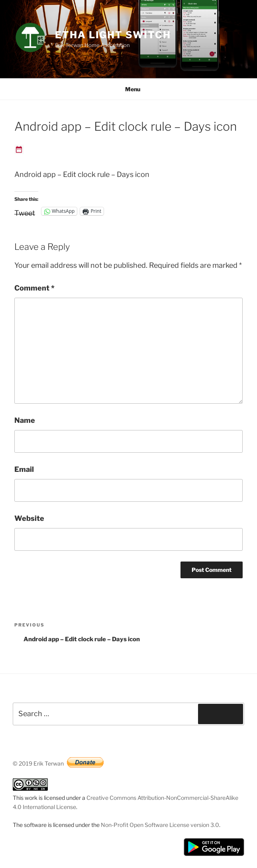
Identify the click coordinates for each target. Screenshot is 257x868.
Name (25, 420)
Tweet (25, 212)
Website (29, 518)
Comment (34, 288)
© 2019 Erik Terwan (38, 763)
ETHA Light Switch (113, 35)
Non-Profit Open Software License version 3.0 (160, 825)
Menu (128, 89)
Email (24, 469)
